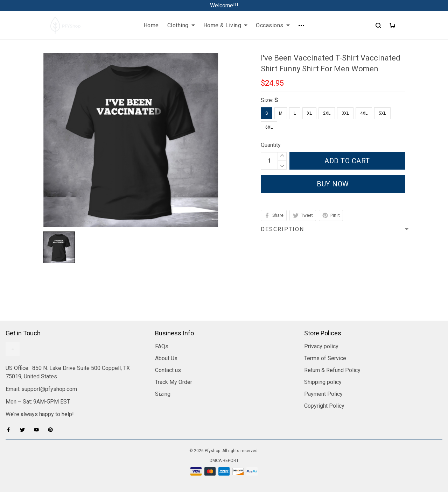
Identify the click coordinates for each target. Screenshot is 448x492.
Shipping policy (323, 382)
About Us (166, 358)
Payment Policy (323, 394)
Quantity (271, 145)
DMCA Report (224, 461)
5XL (382, 113)
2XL (327, 113)
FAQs (162, 346)
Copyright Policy (324, 406)
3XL (345, 113)
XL (309, 113)
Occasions (273, 25)
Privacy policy (321, 346)
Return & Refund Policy (332, 370)
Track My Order (174, 382)
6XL (269, 127)
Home (151, 25)
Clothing (181, 25)
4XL (364, 113)
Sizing (163, 394)
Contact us (168, 370)
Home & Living (226, 25)
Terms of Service (325, 358)
